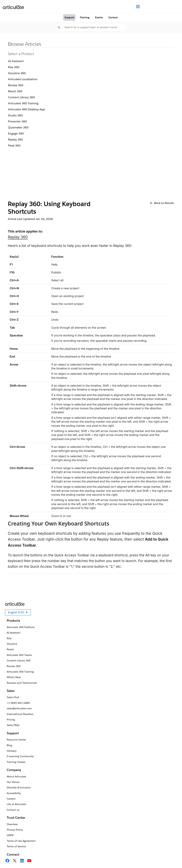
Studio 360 (15, 115)
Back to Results (162, 203)
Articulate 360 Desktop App (26, 109)
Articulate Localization (23, 79)
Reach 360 (15, 91)
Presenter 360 (17, 121)
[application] (172, 858)
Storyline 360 (17, 73)
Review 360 (16, 85)
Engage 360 (16, 133)
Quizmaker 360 (18, 127)
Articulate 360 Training (23, 103)
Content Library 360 (21, 97)
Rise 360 (14, 67)
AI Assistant (16, 61)
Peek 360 (14, 146)
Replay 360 (15, 139)
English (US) (19, 613)
